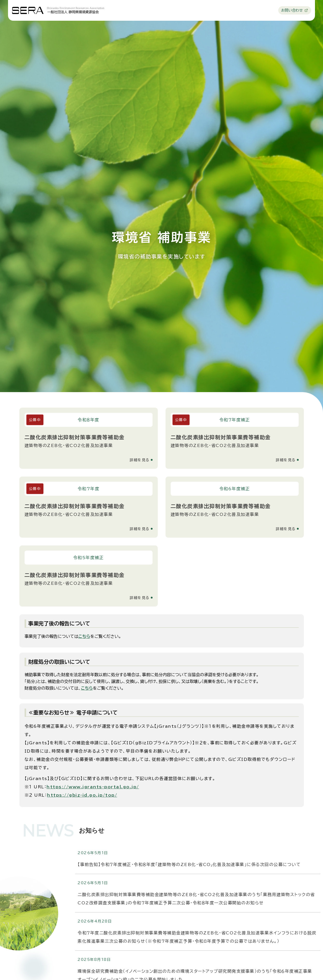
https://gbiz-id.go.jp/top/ (82, 795)
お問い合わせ (292, 10)
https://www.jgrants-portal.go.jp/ (93, 787)
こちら (84, 636)
